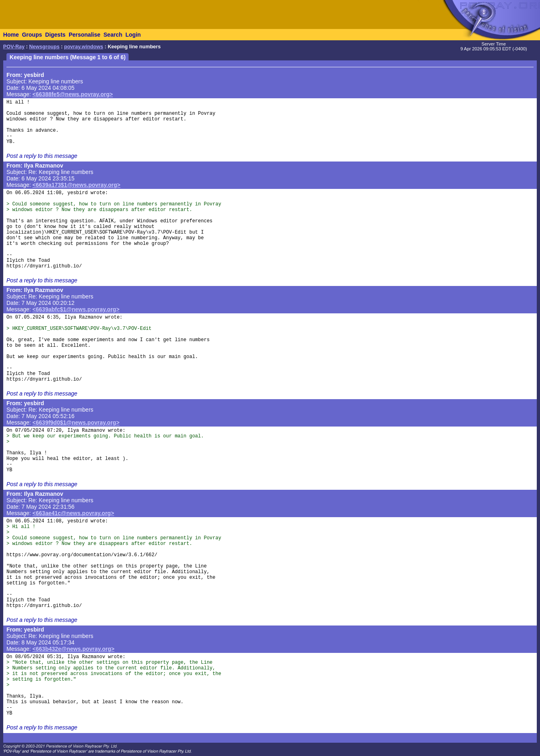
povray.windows (84, 47)
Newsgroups (44, 47)
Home (11, 35)
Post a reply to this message (42, 156)
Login (133, 35)
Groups (32, 35)
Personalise (84, 35)
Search (113, 35)
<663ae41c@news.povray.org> (74, 513)
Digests (55, 35)
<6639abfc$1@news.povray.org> (76, 309)
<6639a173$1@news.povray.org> (77, 185)
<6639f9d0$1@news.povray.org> (76, 423)
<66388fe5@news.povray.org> (73, 94)
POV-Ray (14, 47)
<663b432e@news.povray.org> (74, 649)
